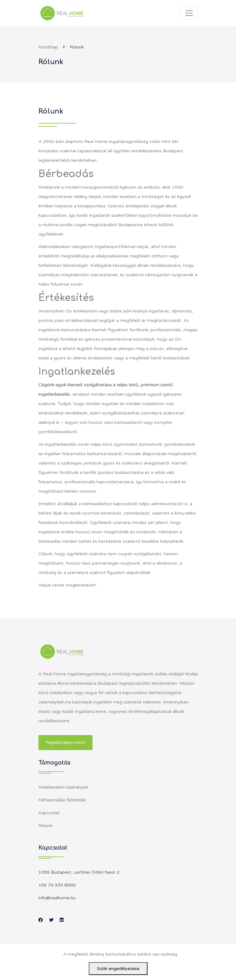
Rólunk (45, 826)
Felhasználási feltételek (62, 800)
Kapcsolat (49, 813)
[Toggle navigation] (189, 13)
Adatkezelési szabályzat (63, 787)
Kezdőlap (48, 47)
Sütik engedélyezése (118, 969)
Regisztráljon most (65, 742)
